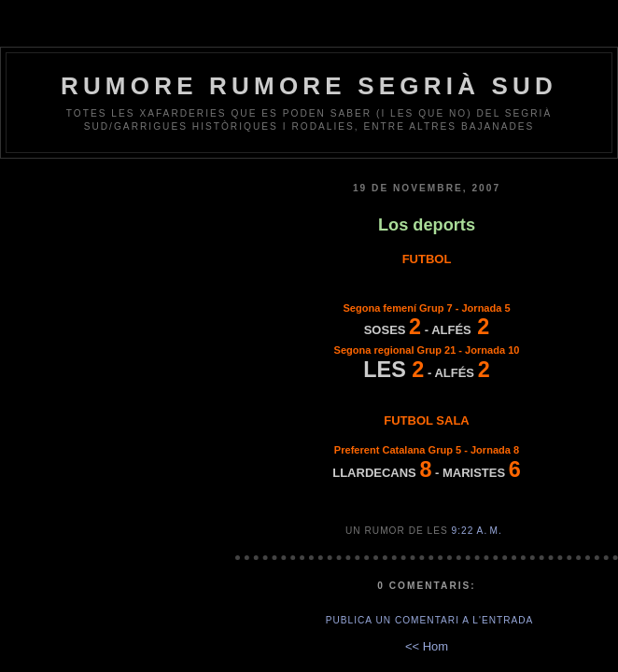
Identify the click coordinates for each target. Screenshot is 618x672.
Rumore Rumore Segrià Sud (309, 86)
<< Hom (427, 646)
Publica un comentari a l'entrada (430, 620)
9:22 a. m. (477, 531)
